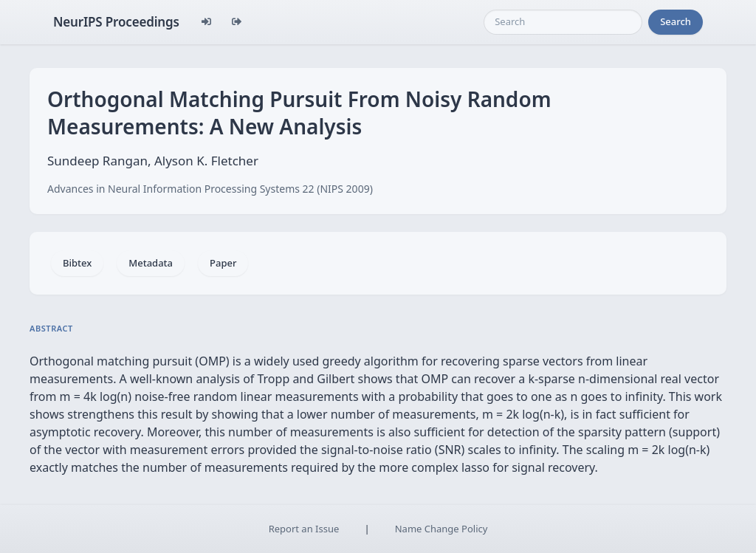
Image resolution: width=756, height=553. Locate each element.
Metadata (151, 263)
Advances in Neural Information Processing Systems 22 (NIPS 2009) (210, 189)
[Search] (563, 22)
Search (676, 21)
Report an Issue (304, 529)
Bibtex (77, 263)
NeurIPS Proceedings (116, 22)
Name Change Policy (441, 529)
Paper (223, 263)
